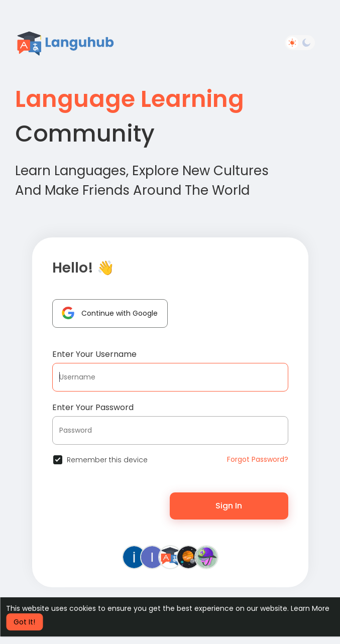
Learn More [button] (310, 608)
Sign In (229, 506)
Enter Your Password (93, 407)
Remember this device (107, 460)
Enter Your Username (94, 354)
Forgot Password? (258, 459)
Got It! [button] (24, 622)
